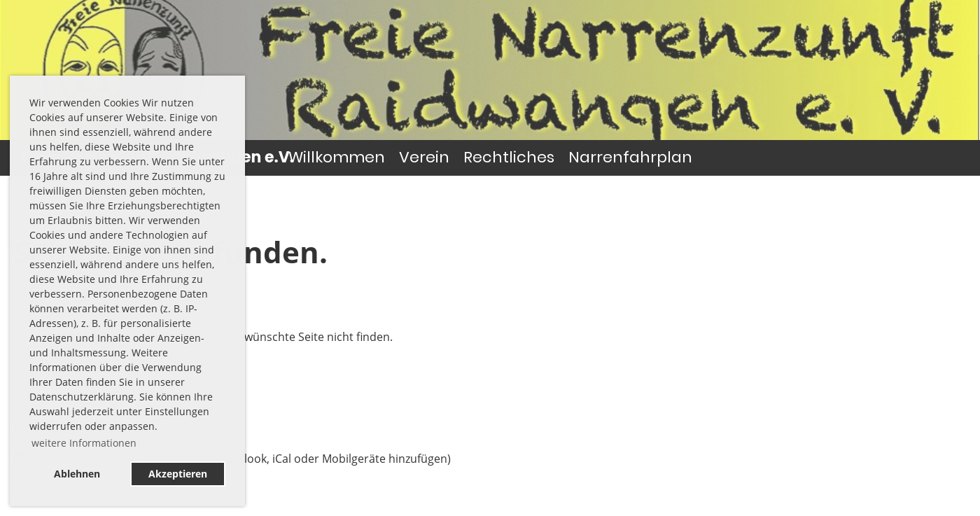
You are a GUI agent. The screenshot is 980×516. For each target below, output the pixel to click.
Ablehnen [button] (77, 474)
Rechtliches (509, 157)
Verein (424, 157)
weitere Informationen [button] (84, 443)
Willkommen (337, 157)
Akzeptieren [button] (178, 474)
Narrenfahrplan (630, 157)
